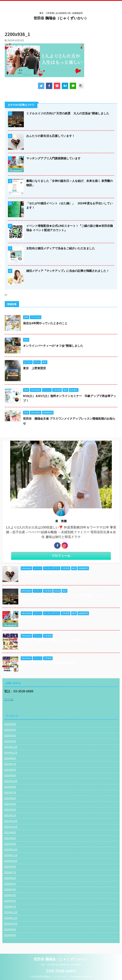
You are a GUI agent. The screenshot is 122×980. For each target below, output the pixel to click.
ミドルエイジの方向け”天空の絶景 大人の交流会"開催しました (68, 113)
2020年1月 (10, 907)
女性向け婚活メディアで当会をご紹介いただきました (61, 248)
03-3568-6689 (61, 970)
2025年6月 (10, 730)
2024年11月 (11, 753)
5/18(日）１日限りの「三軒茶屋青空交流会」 (50, 663)
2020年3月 (10, 895)
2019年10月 (11, 924)
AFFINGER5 (86, 976)
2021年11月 (11, 827)
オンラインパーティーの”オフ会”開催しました (53, 346)
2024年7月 (10, 764)
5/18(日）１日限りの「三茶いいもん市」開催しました (55, 641)
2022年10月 (11, 781)
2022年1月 (10, 816)
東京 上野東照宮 (34, 368)
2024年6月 (10, 770)
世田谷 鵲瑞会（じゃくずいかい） (61, 18)
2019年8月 (10, 935)
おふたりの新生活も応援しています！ (51, 136)
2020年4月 (10, 890)
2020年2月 (10, 901)
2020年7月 (10, 873)
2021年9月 (10, 833)
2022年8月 (10, 787)
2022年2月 (10, 810)
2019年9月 (10, 930)
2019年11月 (11, 918)
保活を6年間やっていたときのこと (45, 323)
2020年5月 (10, 884)
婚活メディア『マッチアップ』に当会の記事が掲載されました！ (68, 271)
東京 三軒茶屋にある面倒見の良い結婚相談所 (61, 964)
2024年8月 (10, 758)
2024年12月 (11, 747)
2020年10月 (11, 861)
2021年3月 (10, 844)
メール (9, 699)
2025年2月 (10, 741)
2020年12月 (11, 850)
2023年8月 (10, 776)
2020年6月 (10, 878)
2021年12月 (11, 821)
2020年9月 (10, 867)
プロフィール (61, 556)
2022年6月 (10, 798)
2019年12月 (11, 912)
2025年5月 (10, 736)
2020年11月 (11, 855)
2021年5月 (10, 838)
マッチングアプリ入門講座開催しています (53, 158)
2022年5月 (10, 804)
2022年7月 (10, 793)
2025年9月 (10, 724)
